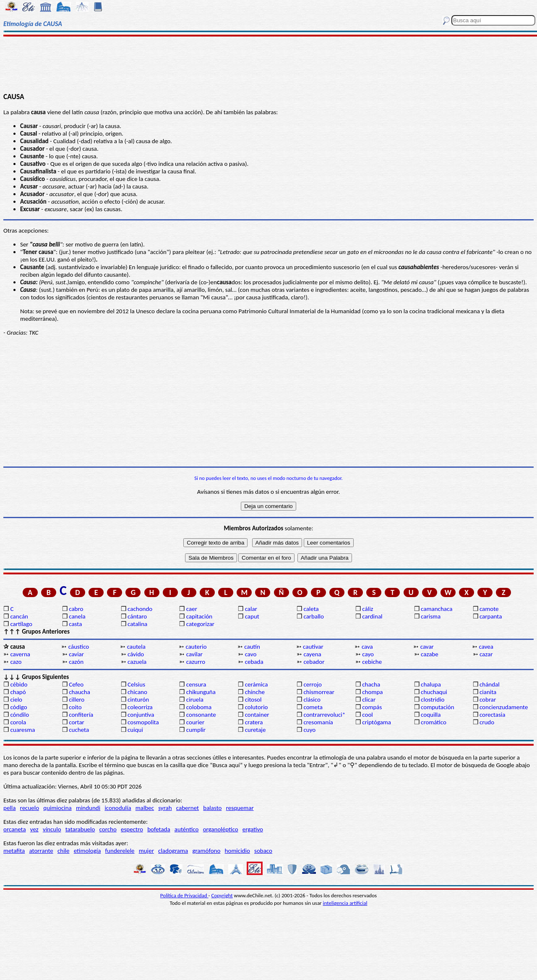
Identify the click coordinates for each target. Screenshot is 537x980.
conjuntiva (141, 715)
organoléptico (221, 829)
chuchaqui (434, 692)
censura (196, 684)
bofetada (159, 829)
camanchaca (437, 609)
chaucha (80, 692)
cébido (19, 684)
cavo (251, 654)
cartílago (21, 624)
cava (367, 647)
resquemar (240, 808)
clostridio (433, 700)
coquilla (431, 715)
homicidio (237, 851)
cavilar (194, 654)
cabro (76, 609)
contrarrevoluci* (324, 715)
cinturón (138, 700)
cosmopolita (143, 722)
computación (437, 707)
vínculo (52, 829)
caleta (311, 609)
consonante (201, 715)
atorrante (41, 851)
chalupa (431, 684)
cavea (486, 647)
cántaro (137, 616)
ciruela (195, 700)
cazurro (196, 662)
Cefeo (76, 684)
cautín (252, 647)
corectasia (493, 715)
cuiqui (135, 730)
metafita (14, 851)
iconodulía (118, 808)
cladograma (173, 851)
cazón (76, 662)
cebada (254, 662)
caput (252, 616)
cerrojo (312, 684)
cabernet (188, 808)
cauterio (196, 647)
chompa (372, 692)
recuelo (30, 808)
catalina (137, 624)
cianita (488, 692)
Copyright (222, 895)
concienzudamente (504, 707)
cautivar (313, 647)
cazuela (137, 662)
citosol (253, 700)
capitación (199, 616)
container (257, 715)
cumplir (196, 730)
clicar (369, 700)
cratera (254, 722)
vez (34, 829)
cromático (434, 722)
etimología (87, 851)
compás (372, 707)
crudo (487, 722)
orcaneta (15, 829)
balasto (212, 808)
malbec (145, 808)
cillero (77, 700)
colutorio (257, 707)
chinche (255, 692)
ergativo (253, 829)
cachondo (140, 609)
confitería (81, 715)
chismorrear (319, 692)
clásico (312, 700)
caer (192, 609)
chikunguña (201, 692)
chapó (18, 692)
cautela (136, 647)
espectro (132, 829)
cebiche (372, 662)
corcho (108, 829)
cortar (77, 722)
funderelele (120, 851)
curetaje (255, 730)
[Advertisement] (269, 64)
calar (251, 609)
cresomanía (318, 722)
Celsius (136, 684)
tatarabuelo (80, 829)
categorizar (200, 624)
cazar (486, 654)
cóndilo (20, 715)
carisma (431, 616)
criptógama (377, 722)
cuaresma (22, 730)
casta (75, 624)
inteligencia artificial (345, 903)
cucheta (79, 730)
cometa (313, 707)
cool (367, 715)
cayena (312, 654)
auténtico (187, 829)
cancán (19, 616)
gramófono (206, 851)
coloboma (199, 707)
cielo (16, 700)
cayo (368, 654)
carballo (314, 616)
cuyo (309, 730)
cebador (314, 662)
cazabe (430, 654)
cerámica (257, 684)
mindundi (88, 808)
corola (18, 722)
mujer (146, 851)
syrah (165, 808)
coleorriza (140, 707)
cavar (427, 647)
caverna (20, 654)
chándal (490, 684)
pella (9, 808)
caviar (76, 654)
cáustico (79, 647)
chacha (371, 684)
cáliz (368, 609)
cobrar (488, 700)
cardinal (372, 616)
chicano (137, 692)
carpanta (491, 616)
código (18, 707)
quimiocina (57, 808)
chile (64, 851)
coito (75, 707)
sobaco (263, 851)
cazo (16, 662)
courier (195, 722)
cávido (136, 654)
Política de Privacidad (184, 895)
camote (489, 609)
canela (77, 616)
